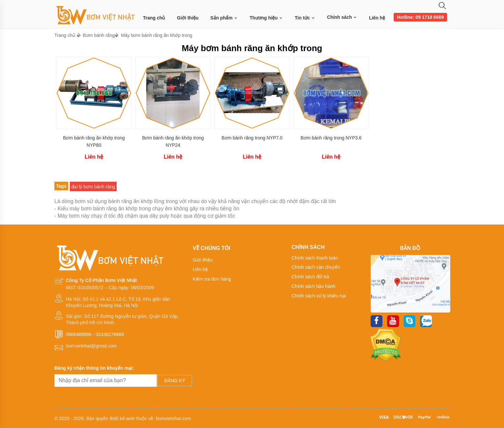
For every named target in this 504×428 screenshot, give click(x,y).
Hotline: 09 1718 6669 (420, 17)
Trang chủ (154, 18)
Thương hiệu (266, 18)
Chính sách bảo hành (313, 286)
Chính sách (342, 17)
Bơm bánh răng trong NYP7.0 (252, 138)
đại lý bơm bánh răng (93, 187)
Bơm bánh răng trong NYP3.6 (331, 138)
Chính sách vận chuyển (316, 267)
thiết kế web (122, 418)
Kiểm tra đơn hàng (212, 279)
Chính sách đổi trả (310, 277)
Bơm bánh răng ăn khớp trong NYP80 (94, 141)
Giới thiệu (188, 18)
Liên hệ (377, 18)
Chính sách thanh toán (315, 258)
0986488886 (79, 334)
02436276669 (110, 334)
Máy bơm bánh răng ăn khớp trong (156, 35)
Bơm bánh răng (99, 35)
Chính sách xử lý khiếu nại (319, 296)
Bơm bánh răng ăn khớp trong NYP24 (173, 141)
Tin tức (305, 18)
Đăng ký (175, 381)
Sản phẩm (224, 18)
